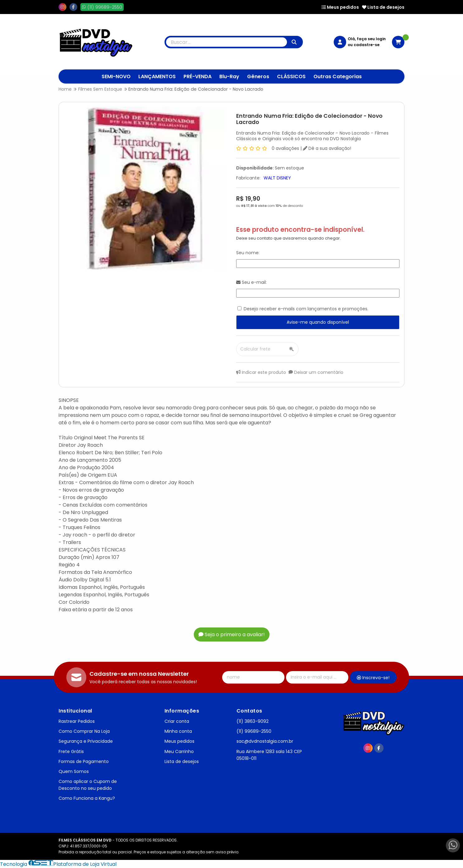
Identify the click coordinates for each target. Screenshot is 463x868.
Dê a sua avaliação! (327, 148)
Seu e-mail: (251, 282)
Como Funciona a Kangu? (87, 798)
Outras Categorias (338, 76)
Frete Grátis (71, 751)
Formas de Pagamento (84, 761)
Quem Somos (74, 771)
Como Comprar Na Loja (84, 731)
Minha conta (178, 731)
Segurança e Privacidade (86, 741)
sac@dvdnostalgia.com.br (265, 741)
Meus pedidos (340, 7)
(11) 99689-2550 (254, 731)
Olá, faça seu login (367, 39)
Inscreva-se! (373, 678)
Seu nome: (248, 253)
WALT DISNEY (277, 178)
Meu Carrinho (179, 751)
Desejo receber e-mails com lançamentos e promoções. (306, 309)
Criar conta (177, 721)
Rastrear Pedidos (77, 721)
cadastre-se (367, 45)
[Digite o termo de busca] (227, 42)
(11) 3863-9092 (253, 721)
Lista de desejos (383, 7)
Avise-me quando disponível (318, 322)
